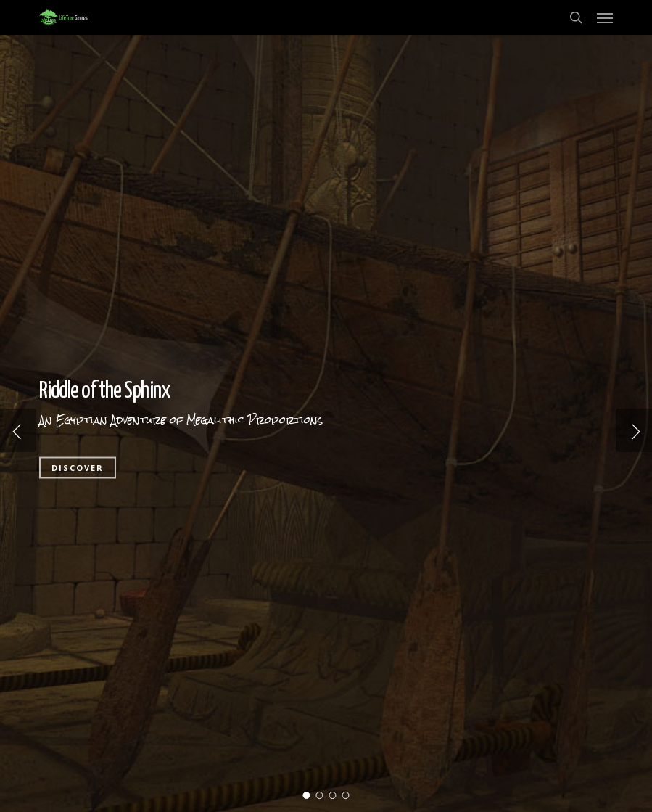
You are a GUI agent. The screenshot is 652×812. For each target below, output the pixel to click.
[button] (605, 17)
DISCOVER (78, 468)
